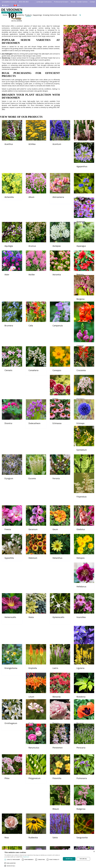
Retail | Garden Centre (48, 849)
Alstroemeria (82, 176)
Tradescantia (34, 775)
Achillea (32, 144)
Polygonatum (34, 680)
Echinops (32, 396)
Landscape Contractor (48, 845)
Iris (30, 554)
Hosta (55, 523)
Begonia (32, 270)
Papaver (8, 649)
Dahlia (7, 365)
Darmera (32, 365)
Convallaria (33, 333)
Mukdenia (9, 617)
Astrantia (9, 270)
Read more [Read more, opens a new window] (26, 857)
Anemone (33, 207)
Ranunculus (34, 649)
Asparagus (33, 239)
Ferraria (32, 428)
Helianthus (57, 491)
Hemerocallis (34, 523)
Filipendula (82, 428)
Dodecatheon (82, 365)
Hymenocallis (82, 523)
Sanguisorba (34, 743)
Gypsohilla (9, 491)
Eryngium (81, 396)
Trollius (80, 775)
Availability (63, 847)
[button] (32, 866)
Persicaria (81, 649)
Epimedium (58, 396)
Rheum (8, 712)
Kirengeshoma (59, 554)
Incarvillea (9, 554)
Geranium (33, 460)
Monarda (81, 586)
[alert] (48, 859)
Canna (55, 302)
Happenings (63, 849)
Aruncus (80, 207)
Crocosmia (81, 333)
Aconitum (57, 144)
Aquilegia (57, 207)
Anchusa (8, 207)
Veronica (8, 807)
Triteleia (56, 775)
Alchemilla (33, 176)
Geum (55, 460)
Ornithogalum (35, 617)
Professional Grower (47, 847)
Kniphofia (81, 554)
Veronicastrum (35, 807)
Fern (55, 428)
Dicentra (56, 365)
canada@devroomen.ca (9, 2)
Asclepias (9, 239)
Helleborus (9, 523)
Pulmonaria (82, 680)
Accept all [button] (69, 859)
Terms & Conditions (85, 843)
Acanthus (9, 144)
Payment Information (86, 849)
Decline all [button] (83, 859)
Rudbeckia (81, 712)
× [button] (94, 852)
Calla (7, 302)
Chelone (80, 302)
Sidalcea (56, 743)
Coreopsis (57, 333)
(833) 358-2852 (24, 2)
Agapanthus (10, 176)
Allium (55, 176)
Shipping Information (86, 847)
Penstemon (58, 649)
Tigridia (8, 775)
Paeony (80, 617)
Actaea (80, 144)
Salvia (7, 743)
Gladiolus (81, 460)
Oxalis (55, 617)
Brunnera (81, 270)
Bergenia (56, 270)
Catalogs (62, 843)
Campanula (34, 302)
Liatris (7, 586)
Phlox (7, 680)
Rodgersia (33, 712)
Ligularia (32, 586)
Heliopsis (81, 491)
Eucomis (8, 428)
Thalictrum (81, 743)
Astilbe (80, 239)
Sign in (6, 5)
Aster (55, 239)
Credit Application (84, 845)
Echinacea (9, 396)
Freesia (8, 460)
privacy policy (71, 823)
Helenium (33, 491)
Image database (65, 845)
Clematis (8, 333)
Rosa (55, 712)
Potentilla (57, 680)
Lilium (55, 586)
